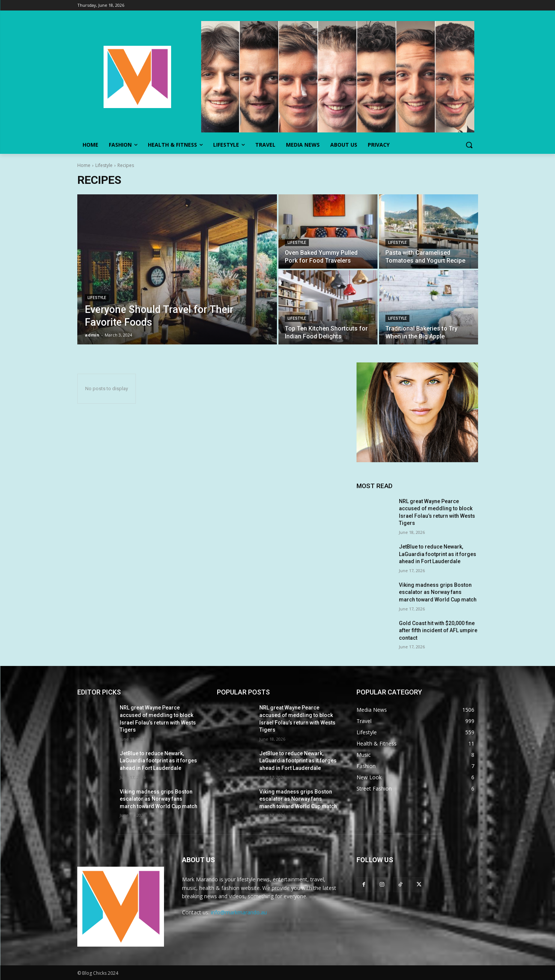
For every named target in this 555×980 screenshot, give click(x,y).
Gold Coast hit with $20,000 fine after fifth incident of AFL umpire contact (438, 631)
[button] (469, 145)
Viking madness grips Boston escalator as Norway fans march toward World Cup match (438, 592)
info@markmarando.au (239, 912)
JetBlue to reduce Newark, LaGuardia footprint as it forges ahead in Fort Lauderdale (438, 554)
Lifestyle (104, 165)
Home (84, 165)
